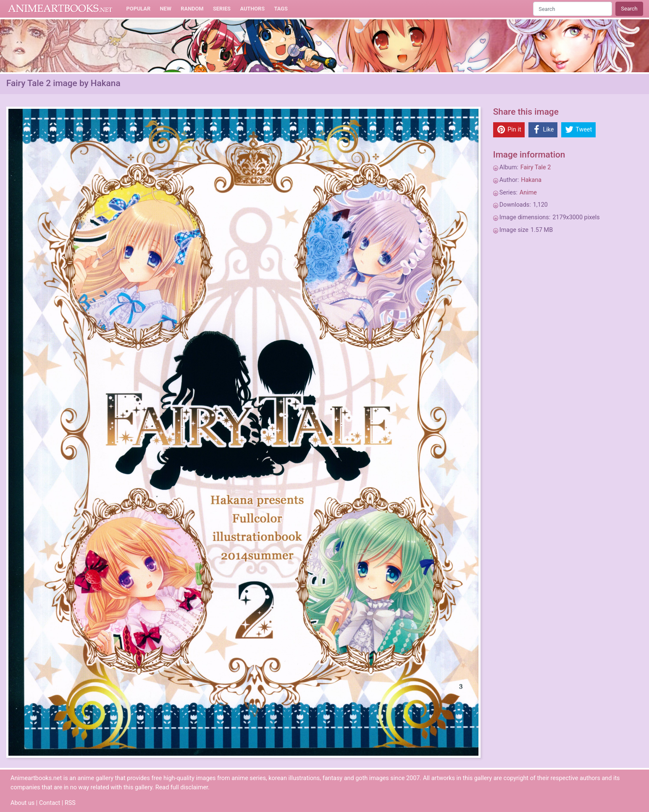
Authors (252, 9)
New (166, 9)
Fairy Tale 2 (536, 167)
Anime (528, 193)
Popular (139, 9)
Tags (281, 9)
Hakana (531, 180)
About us (22, 803)
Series (222, 9)
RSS (70, 803)
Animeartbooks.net (60, 9)
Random (192, 9)
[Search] (573, 9)
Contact (50, 803)
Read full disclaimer (182, 787)
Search (629, 9)
